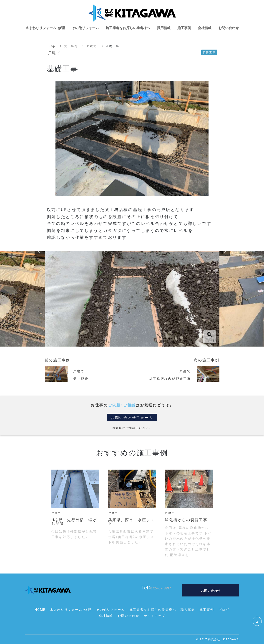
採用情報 (164, 28)
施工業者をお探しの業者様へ (153, 609)
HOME (40, 609)
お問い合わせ (128, 616)
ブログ (224, 609)
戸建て (92, 46)
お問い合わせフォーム (132, 417)
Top (52, 46)
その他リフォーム (110, 609)
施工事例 (71, 46)
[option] (132, 299)
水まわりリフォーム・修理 (71, 609)
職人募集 (188, 609)
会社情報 (106, 616)
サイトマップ (155, 616)
